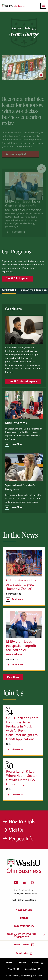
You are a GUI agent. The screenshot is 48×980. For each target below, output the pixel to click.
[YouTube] (16, 883)
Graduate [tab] (9, 301)
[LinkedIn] (25, 883)
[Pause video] (41, 75)
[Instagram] (33, 883)
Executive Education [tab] (34, 302)
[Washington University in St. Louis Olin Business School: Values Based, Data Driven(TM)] (24, 872)
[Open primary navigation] (43, 6)
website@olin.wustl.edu (24, 900)
